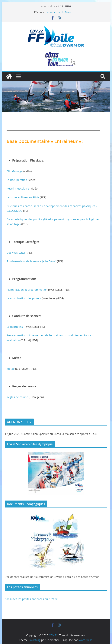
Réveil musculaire (18, 188)
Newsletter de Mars (59, 12)
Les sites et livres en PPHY (23, 197)
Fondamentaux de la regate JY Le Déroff (31, 261)
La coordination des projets (24, 298)
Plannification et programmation (27, 290)
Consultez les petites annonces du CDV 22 (31, 599)
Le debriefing (15, 327)
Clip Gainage (15, 171)
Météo (11, 369)
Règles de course (17, 397)
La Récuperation (17, 180)
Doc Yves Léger (16, 253)
